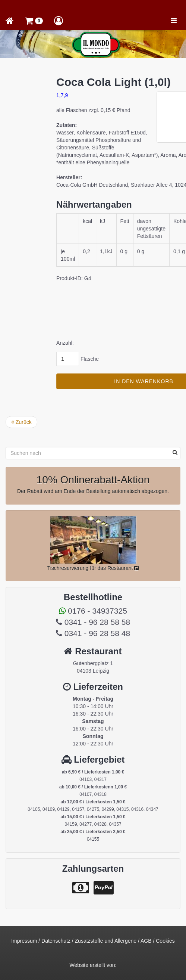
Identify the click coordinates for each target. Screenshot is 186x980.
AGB (146, 941)
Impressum (24, 941)
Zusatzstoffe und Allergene (106, 941)
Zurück (21, 422)
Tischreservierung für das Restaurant (93, 568)
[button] (34, 21)
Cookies (165, 941)
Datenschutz (56, 941)
